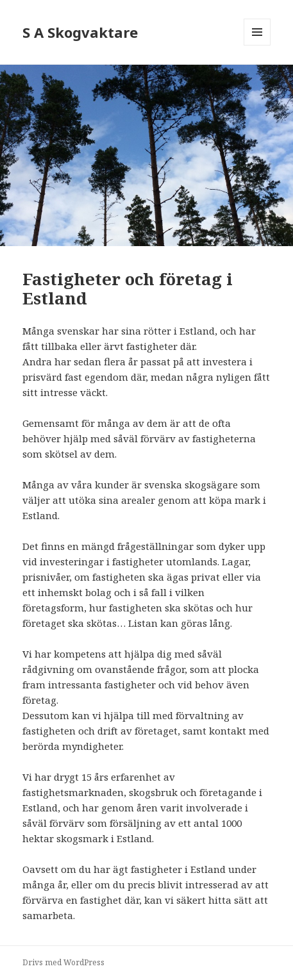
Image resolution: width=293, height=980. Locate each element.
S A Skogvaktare (80, 32)
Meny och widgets (257, 45)
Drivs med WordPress (63, 962)
